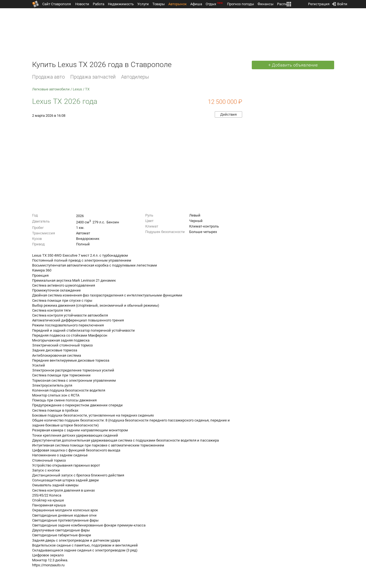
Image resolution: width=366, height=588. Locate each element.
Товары (159, 4)
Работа (99, 4)
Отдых (215, 4)
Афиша (196, 4)
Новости (82, 4)
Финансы (266, 4)
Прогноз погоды (241, 4)
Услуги (143, 4)
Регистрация (319, 3)
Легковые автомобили (51, 89)
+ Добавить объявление (293, 65)
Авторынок (178, 4)
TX (87, 89)
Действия (228, 114)
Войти (340, 3)
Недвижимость (121, 4)
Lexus (77, 89)
